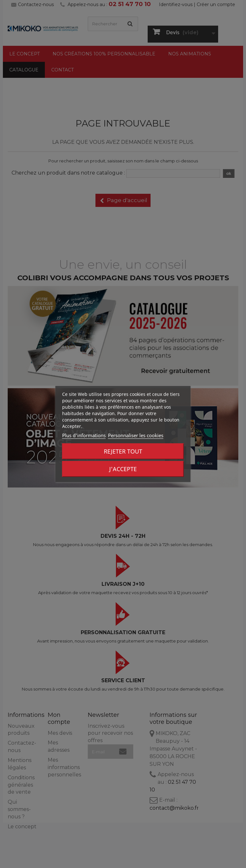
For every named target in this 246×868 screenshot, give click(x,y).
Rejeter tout (123, 451)
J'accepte (123, 469)
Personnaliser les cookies (136, 435)
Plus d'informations (84, 435)
